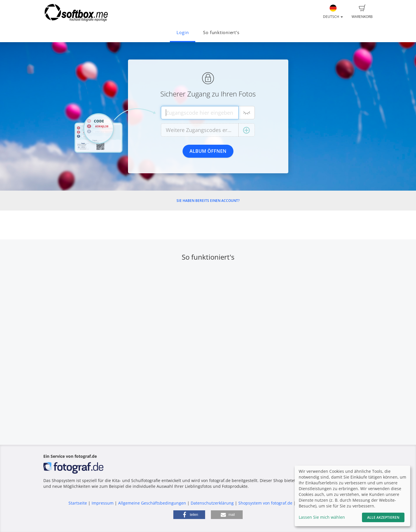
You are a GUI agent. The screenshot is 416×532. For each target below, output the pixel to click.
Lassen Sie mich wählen (322, 517)
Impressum (103, 503)
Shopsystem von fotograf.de (265, 503)
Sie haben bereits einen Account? (208, 201)
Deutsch (333, 12)
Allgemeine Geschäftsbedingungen (152, 503)
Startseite (78, 503)
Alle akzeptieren (383, 517)
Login (183, 32)
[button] (189, 515)
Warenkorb (362, 12)
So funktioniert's (221, 32)
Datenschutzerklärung (212, 503)
